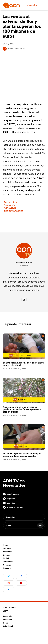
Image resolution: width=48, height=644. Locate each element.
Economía (9, 205)
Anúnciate (7, 616)
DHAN (6, 611)
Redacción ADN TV (24, 263)
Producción (10, 202)
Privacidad (8, 620)
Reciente (7, 548)
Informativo (8, 562)
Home (6, 545)
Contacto (7, 568)
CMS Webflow (10, 608)
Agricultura (10, 208)
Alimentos (8, 552)
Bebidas (7, 555)
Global (6, 558)
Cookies (7, 623)
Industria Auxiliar (13, 211)
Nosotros (7, 565)
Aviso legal (8, 626)
